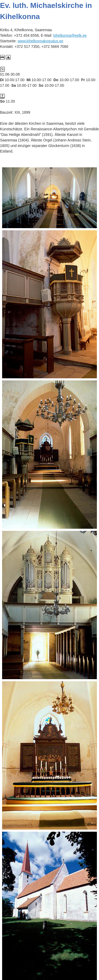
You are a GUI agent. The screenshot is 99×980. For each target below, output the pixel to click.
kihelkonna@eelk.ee (70, 35)
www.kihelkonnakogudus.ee (41, 41)
